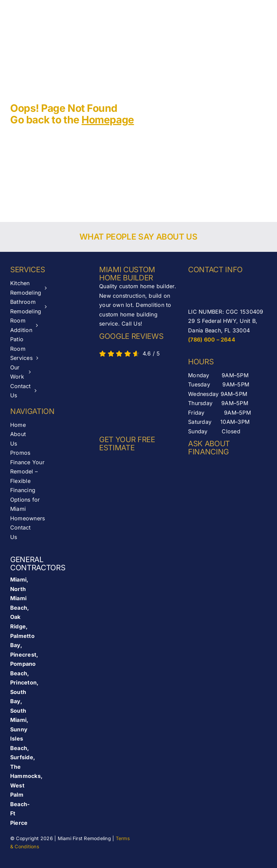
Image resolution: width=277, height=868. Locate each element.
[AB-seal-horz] (130, 395)
